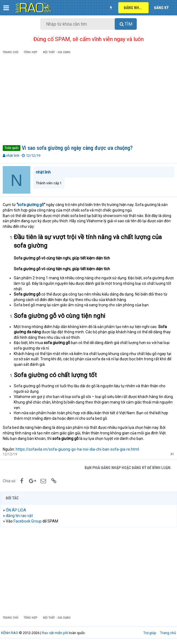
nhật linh (13, 155)
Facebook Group (28, 521)
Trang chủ (168, 633)
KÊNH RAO (10, 633)
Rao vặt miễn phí (55, 633)
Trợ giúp (150, 633)
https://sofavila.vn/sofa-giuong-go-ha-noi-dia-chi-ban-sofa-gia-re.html (77, 449)
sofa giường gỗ (31, 205)
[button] (6, 8)
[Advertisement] (88, 101)
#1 (172, 454)
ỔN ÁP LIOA (16, 510)
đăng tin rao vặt (19, 516)
